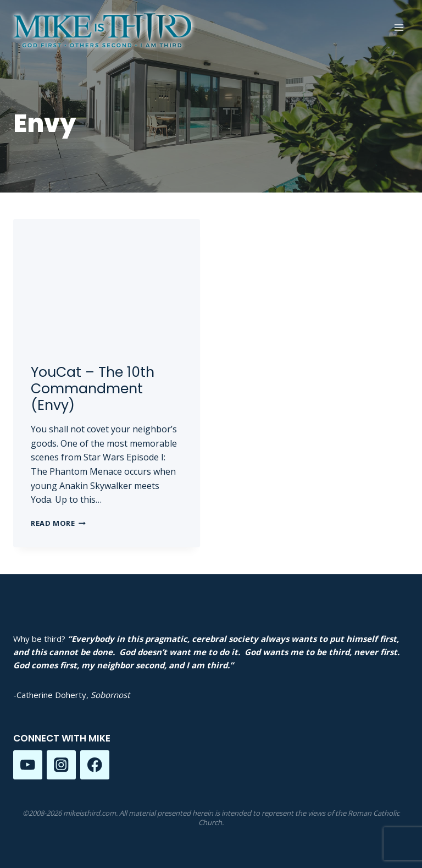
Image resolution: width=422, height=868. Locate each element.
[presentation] (107, 281)
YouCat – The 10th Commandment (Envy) (93, 389)
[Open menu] (399, 27)
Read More (58, 523)
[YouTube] (28, 765)
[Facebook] (95, 765)
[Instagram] (61, 765)
